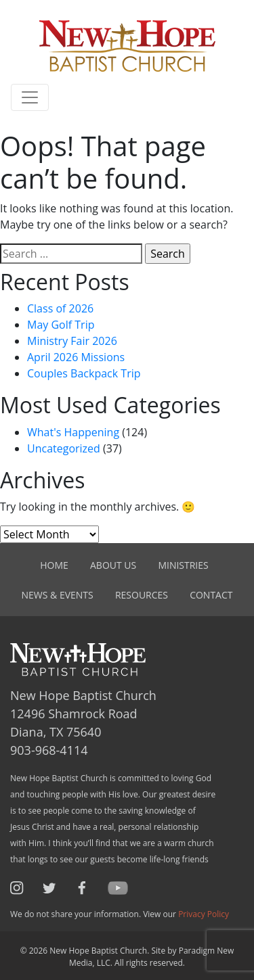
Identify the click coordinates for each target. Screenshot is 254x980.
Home (54, 565)
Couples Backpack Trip (84, 373)
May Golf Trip (61, 325)
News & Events (58, 595)
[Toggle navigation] (30, 97)
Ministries (183, 565)
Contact (211, 595)
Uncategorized (64, 448)
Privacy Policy (204, 914)
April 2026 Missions (76, 357)
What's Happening (73, 432)
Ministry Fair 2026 (72, 341)
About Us (113, 565)
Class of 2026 (60, 308)
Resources (142, 595)
